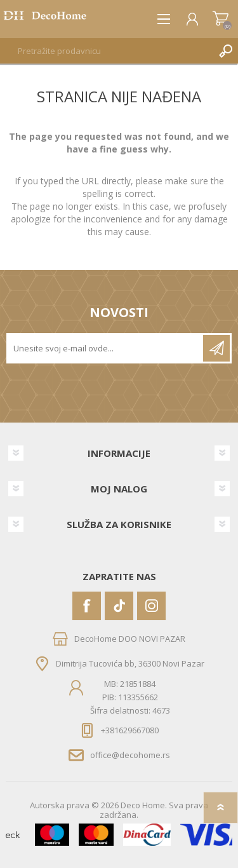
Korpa (221, 19)
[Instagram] (151, 606)
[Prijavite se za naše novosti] (106, 348)
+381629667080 (130, 730)
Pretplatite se (216, 348)
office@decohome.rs (130, 755)
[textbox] (106, 51)
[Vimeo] (119, 606)
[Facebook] (87, 606)
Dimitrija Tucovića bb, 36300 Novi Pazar (130, 663)
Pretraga (225, 51)
